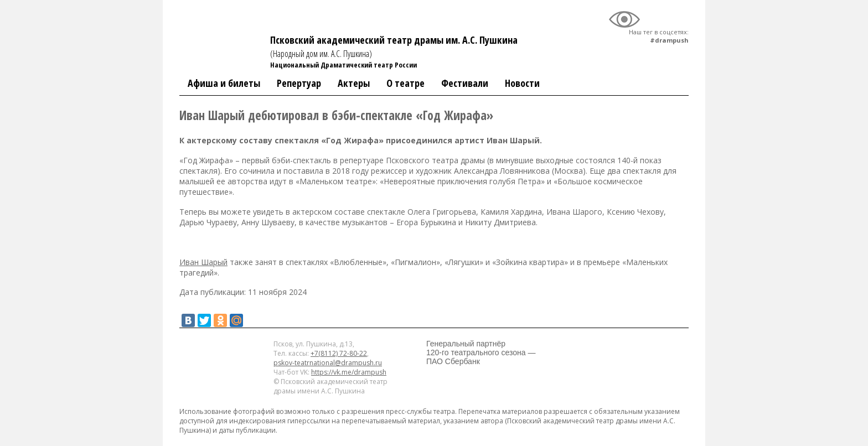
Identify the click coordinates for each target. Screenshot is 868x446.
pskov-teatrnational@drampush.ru (328, 363)
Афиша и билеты (224, 83)
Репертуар (299, 83)
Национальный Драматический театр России (343, 65)
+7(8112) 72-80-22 (339, 353)
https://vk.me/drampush (349, 372)
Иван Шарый (203, 262)
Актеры (354, 83)
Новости (522, 83)
